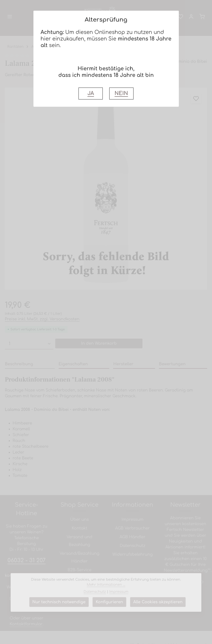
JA (91, 94)
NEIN (121, 94)
